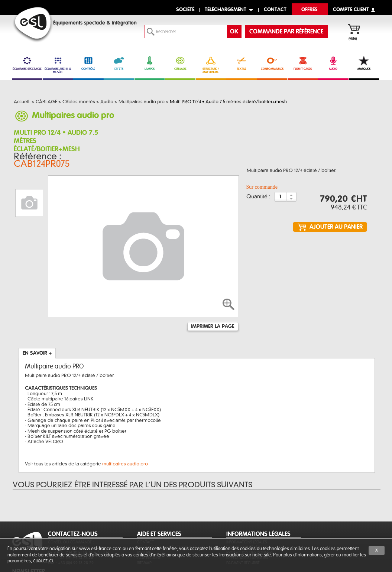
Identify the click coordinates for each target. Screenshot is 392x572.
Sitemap (144, 528)
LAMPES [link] (150, 63)
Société (185, 10)
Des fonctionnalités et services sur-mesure (171, 515)
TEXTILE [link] (241, 63)
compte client (351, 10)
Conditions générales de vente (256, 512)
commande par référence (286, 32)
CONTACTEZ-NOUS (73, 499)
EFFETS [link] (119, 63)
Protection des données (250, 518)
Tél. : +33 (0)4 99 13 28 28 (71, 523)
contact (275, 10)
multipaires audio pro (125, 419)
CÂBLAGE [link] (180, 63)
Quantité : (258, 192)
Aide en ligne (149, 523)
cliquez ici (43, 561)
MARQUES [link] (364, 63)
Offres (310, 10)
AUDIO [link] (333, 63)
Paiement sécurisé (243, 528)
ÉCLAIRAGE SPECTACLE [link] (27, 63)
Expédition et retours (247, 523)
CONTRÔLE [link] (88, 63)
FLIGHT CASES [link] (303, 63)
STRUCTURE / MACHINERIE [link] (211, 65)
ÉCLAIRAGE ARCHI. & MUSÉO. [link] (58, 65)
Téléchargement (226, 10)
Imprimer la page (213, 282)
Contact (145, 507)
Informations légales (247, 507)
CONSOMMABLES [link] (272, 63)
